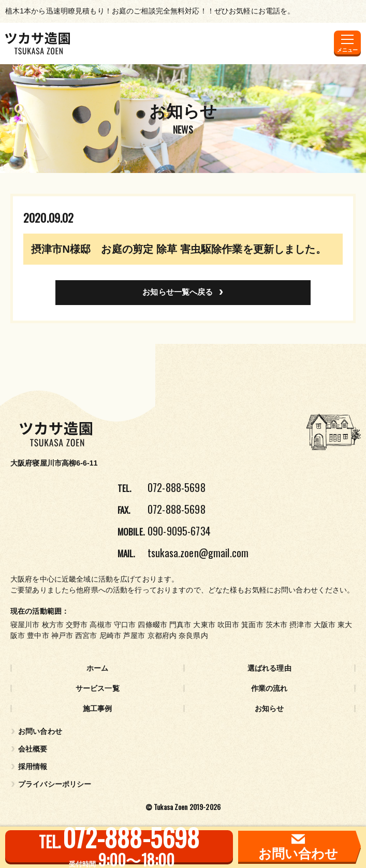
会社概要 (33, 749)
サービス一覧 (98, 688)
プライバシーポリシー (55, 784)
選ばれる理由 (269, 668)
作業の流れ (269, 688)
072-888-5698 (177, 487)
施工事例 (98, 708)
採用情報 (33, 766)
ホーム (97, 668)
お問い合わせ (40, 731)
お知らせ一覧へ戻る (178, 292)
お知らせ (269, 708)
